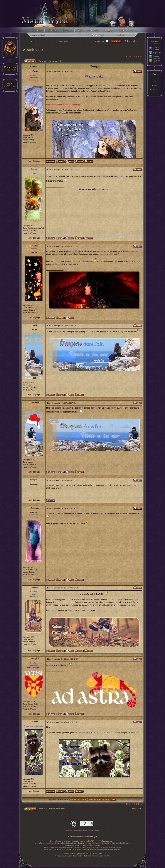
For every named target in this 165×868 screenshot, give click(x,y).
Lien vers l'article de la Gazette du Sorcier (63, 105)
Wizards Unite (33, 50)
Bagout (34, 169)
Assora (35, 722)
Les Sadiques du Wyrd (36, 228)
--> (141, 57)
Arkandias (35, 508)
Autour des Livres (56, 61)
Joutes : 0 (155, 85)
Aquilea (35, 587)
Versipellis (35, 658)
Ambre (35, 246)
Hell (35, 325)
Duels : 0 (155, 81)
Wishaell (35, 402)
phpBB (70, 841)
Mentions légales (94, 830)
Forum (42, 61)
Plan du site (83, 830)
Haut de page (34, 161)
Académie (121, 35)
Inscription (131, 41)
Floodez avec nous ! (41, 35)
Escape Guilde (33, 570)
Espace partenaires (71, 830)
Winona (35, 71)
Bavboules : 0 (155, 90)
